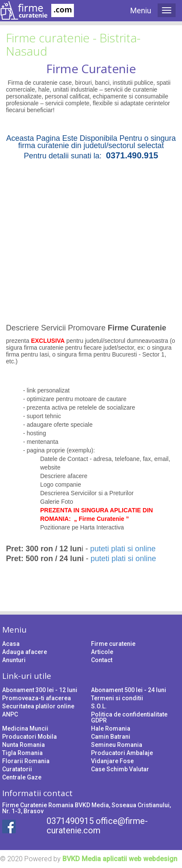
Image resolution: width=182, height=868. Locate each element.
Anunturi (14, 660)
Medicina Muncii (25, 728)
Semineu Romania (117, 745)
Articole (102, 652)
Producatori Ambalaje (122, 753)
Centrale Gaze (22, 777)
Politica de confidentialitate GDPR (129, 717)
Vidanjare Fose (112, 761)
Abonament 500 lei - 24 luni (129, 690)
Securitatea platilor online (38, 706)
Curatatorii (17, 769)
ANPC (10, 714)
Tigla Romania (22, 753)
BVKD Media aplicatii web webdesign (120, 859)
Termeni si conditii (117, 698)
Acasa (11, 644)
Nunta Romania (23, 745)
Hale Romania (111, 728)
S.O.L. (99, 706)
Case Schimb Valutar (120, 769)
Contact (102, 660)
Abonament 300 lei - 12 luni (40, 690)
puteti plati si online (123, 549)
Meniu (141, 10)
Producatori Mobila (29, 737)
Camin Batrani (111, 737)
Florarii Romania (26, 761)
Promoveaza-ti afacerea (37, 698)
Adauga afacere (25, 652)
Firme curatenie (113, 644)
